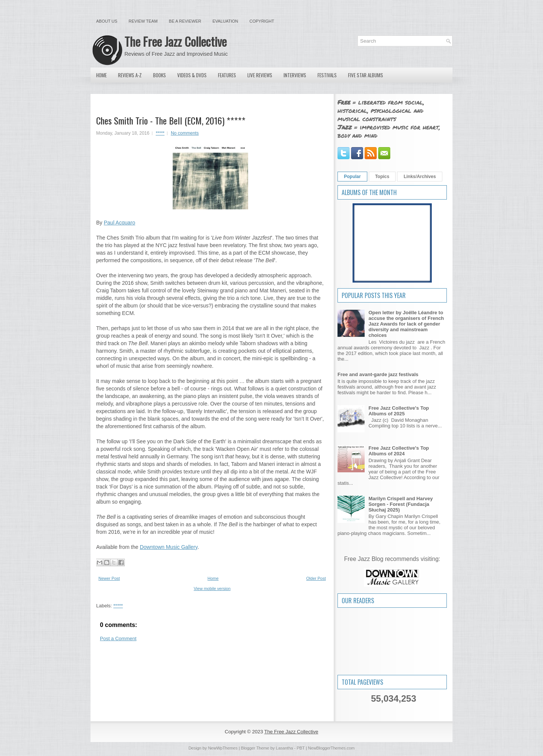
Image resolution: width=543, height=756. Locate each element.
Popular (352, 177)
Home (101, 75)
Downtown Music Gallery (169, 547)
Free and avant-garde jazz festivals (378, 374)
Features (227, 75)
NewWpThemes (223, 748)
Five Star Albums (366, 75)
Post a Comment (118, 638)
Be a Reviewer (185, 21)
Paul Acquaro (119, 223)
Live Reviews (260, 75)
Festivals (327, 75)
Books (160, 75)
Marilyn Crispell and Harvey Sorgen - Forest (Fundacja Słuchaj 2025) (401, 504)
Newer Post (109, 578)
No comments (185, 133)
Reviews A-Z (130, 75)
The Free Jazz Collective (176, 41)
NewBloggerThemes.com (331, 748)
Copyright (262, 21)
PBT (301, 748)
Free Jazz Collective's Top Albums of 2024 (399, 451)
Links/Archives (420, 177)
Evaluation (225, 21)
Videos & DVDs (192, 75)
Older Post (316, 578)
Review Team (143, 21)
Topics (382, 177)
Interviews (295, 75)
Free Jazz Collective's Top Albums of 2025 (399, 411)
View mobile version (212, 589)
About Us (107, 21)
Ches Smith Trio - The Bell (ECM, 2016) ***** (171, 120)
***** (160, 133)
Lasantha (285, 748)
